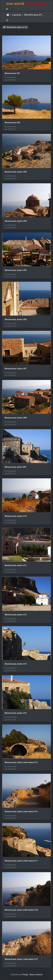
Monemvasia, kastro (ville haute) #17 (21, 861)
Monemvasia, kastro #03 (16, 172)
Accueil (8, 15)
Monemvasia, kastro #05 (16, 270)
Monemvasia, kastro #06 (16, 319)
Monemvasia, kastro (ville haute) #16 (21, 812)
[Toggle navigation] (7, 9)
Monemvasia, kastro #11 (16, 565)
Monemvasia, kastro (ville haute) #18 (21, 910)
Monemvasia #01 (12, 73)
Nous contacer (36, 975)
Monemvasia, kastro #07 (16, 369)
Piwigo (25, 975)
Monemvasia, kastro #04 (16, 221)
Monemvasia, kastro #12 (16, 615)
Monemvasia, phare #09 (15, 467)
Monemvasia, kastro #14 (16, 713)
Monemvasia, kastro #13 (16, 664)
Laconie (17, 15)
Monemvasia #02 (12, 123)
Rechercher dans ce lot (15, 27)
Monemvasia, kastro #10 (16, 516)
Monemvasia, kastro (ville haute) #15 (21, 762)
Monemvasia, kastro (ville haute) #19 (21, 959)
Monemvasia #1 (33, 15)
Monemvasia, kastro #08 (16, 418)
